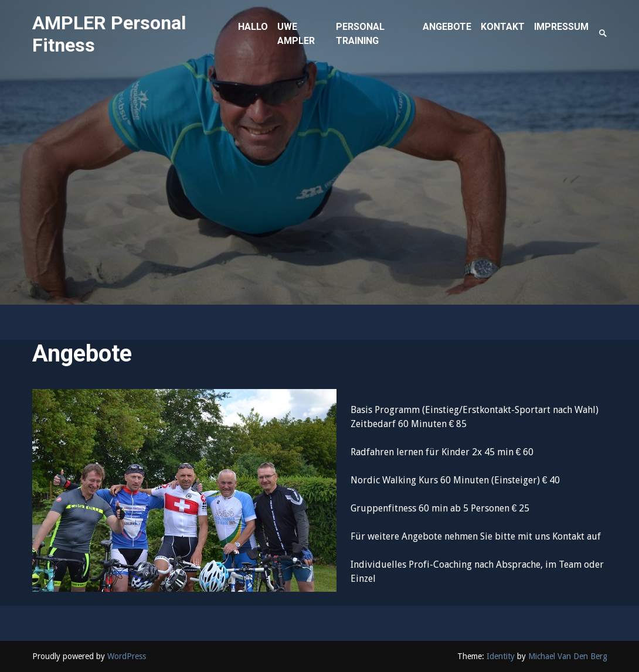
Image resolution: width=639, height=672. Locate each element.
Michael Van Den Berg (568, 656)
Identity (501, 656)
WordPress (127, 656)
